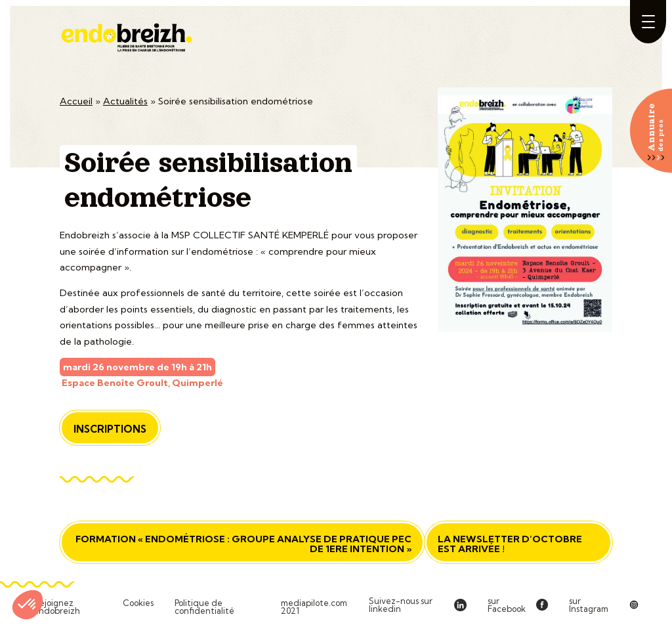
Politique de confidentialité (204, 607)
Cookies (138, 603)
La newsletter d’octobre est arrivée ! (510, 544)
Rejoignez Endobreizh (57, 607)
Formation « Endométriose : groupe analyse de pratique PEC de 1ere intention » (243, 544)
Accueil (76, 101)
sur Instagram (589, 605)
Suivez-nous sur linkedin (401, 605)
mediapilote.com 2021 (314, 607)
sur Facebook (507, 605)
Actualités (125, 101)
